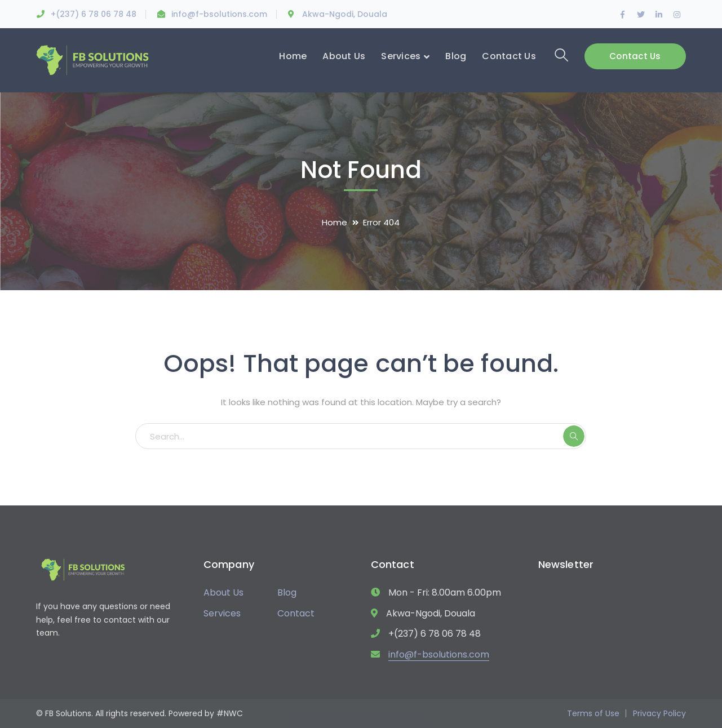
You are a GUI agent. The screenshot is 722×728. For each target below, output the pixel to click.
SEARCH (574, 436)
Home (335, 222)
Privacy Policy (659, 713)
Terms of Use (593, 713)
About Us (223, 592)
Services (222, 613)
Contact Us (635, 56)
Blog (287, 592)
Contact (296, 613)
